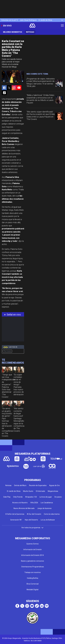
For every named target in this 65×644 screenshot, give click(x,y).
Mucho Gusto (28, 491)
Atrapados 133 (31, 497)
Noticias (30, 32)
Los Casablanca (47, 503)
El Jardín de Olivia (45, 20)
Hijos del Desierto (31, 520)
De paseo (58, 497)
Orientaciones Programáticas (33, 567)
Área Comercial (32, 584)
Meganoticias (53, 491)
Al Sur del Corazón (34, 514)
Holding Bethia (33, 578)
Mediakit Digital (32, 590)
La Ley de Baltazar (48, 520)
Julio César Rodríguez (28, 20)
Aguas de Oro (54, 485)
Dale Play (7, 497)
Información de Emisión (33, 549)
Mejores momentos (13, 32)
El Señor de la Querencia (15, 514)
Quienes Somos (32, 544)
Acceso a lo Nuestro (20, 503)
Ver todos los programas (32, 528)
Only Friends (18, 497)
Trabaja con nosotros (33, 572)
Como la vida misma (52, 514)
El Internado (41, 491)
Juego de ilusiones (44, 508)
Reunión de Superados (38, 485)
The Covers (7, 351)
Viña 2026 (34, 503)
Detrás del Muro (20, 485)
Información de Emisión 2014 (32, 555)
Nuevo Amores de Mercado (24, 508)
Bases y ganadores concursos (32, 561)
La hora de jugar (46, 497)
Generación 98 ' (16, 520)
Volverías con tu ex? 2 (10, 20)
